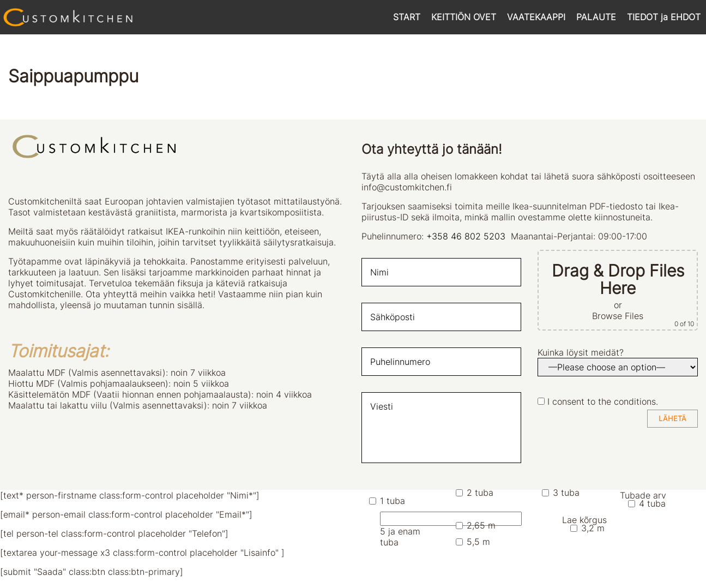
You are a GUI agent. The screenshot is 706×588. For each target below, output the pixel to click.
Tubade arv (643, 495)
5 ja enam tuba (409, 530)
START (407, 17)
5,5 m (473, 542)
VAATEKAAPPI (536, 17)
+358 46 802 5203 (466, 236)
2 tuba (475, 493)
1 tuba (387, 501)
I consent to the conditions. (603, 401)
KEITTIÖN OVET (464, 17)
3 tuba (561, 493)
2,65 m (476, 525)
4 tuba (647, 503)
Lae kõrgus (584, 520)
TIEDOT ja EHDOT (664, 17)
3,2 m (587, 528)
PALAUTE (596, 17)
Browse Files (618, 316)
